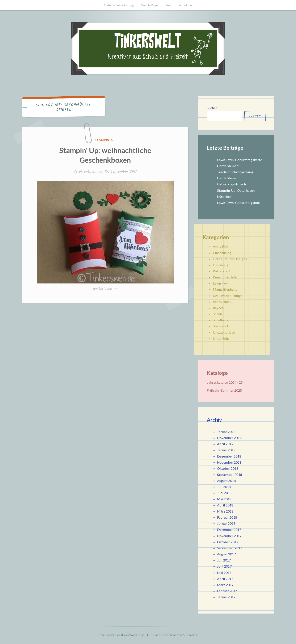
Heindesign (222, 265)
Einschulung (222, 253)
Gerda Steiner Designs (230, 259)
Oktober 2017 (228, 542)
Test (168, 5)
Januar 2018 (226, 523)
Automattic (190, 635)
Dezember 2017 (229, 529)
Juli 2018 (224, 487)
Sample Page (149, 5)
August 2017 (226, 554)
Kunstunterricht (225, 277)
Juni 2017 (224, 566)
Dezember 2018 (229, 456)
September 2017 (230, 548)
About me (185, 5)
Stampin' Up (105, 140)
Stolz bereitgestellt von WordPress (121, 635)
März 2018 (225, 511)
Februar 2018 (227, 517)
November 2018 (229, 462)
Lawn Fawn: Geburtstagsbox (238, 203)
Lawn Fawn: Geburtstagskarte (240, 160)
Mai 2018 (224, 499)
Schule (218, 314)
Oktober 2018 (228, 468)
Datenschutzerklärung (119, 5)
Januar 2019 (226, 450)
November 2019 (229, 438)
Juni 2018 (224, 493)
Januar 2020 (226, 432)
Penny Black (222, 302)
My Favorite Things (228, 296)
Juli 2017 (224, 560)
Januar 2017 (226, 597)
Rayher (218, 308)
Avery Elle (220, 246)
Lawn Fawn (221, 283)
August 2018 (226, 481)
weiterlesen (106, 289)
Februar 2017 (227, 591)
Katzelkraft (221, 271)
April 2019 (225, 444)
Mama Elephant (225, 289)
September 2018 (230, 474)
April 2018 (225, 505)
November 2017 (229, 536)
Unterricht (221, 338)
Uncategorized (224, 332)
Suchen (212, 108)
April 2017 (225, 579)
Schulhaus (220, 320)
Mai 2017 (224, 573)
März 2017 (225, 585)
